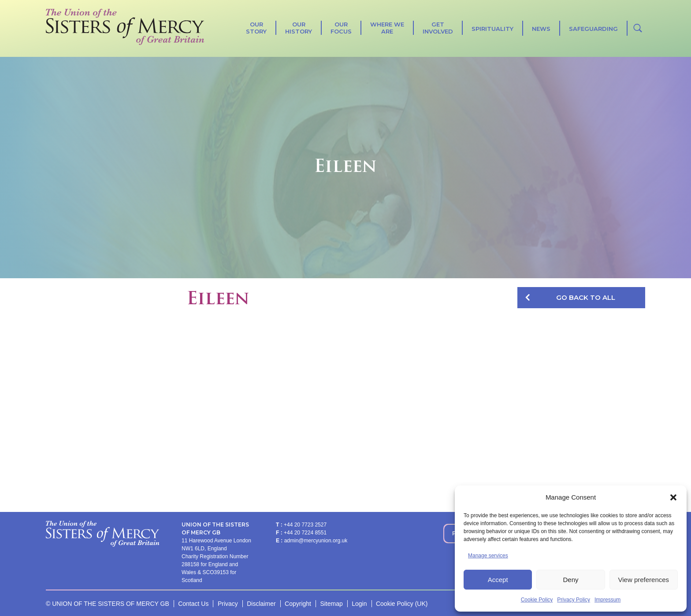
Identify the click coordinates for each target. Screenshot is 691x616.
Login (359, 604)
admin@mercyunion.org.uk (316, 541)
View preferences (644, 580)
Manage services (488, 556)
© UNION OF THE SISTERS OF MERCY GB (108, 604)
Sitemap (331, 604)
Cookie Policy (537, 600)
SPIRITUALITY (492, 29)
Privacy (228, 604)
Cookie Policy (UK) (402, 604)
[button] (673, 497)
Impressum (607, 600)
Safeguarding (593, 29)
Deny (570, 580)
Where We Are (387, 28)
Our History (299, 28)
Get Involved (438, 28)
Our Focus (341, 28)
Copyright (298, 604)
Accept (498, 580)
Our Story (256, 28)
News (541, 29)
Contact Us (193, 604)
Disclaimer (261, 604)
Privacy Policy (574, 600)
